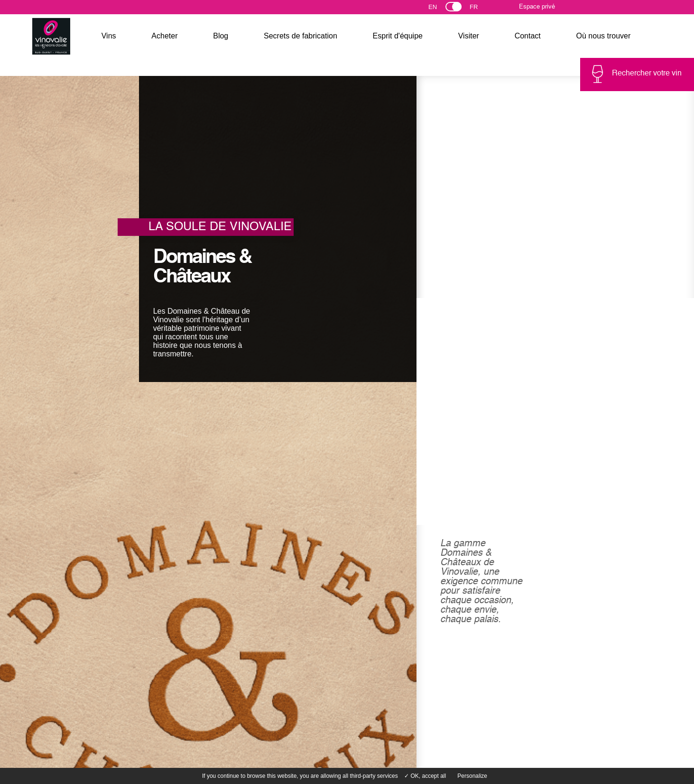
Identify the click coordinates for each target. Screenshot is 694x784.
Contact (528, 36)
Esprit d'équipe (398, 36)
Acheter (164, 36)
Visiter (469, 36)
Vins (109, 36)
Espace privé (537, 7)
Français (478, 9)
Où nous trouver (604, 36)
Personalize (472, 776)
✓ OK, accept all (425, 776)
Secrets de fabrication (301, 36)
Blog (221, 36)
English (441, 9)
